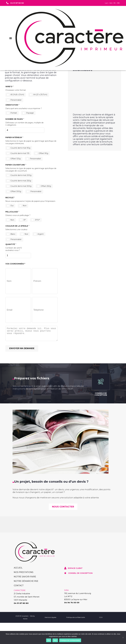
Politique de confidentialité (70, 640)
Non (55, 640)
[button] (11, 38)
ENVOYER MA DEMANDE (22, 410)
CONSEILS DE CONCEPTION (101, 456)
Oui (49, 640)
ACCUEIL (18, 630)
